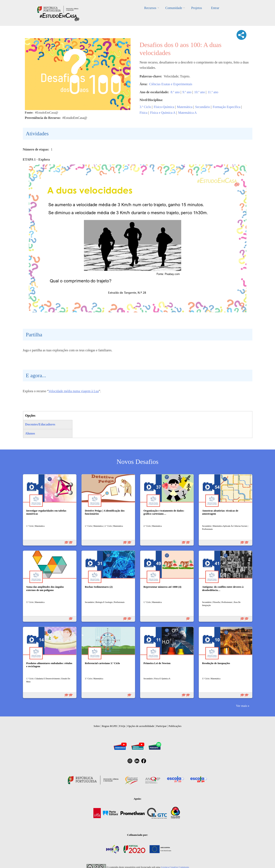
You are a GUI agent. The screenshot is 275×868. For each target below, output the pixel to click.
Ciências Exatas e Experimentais (171, 84)
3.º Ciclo (145, 107)
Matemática (185, 107)
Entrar (215, 8)
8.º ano (175, 92)
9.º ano (187, 92)
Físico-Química (164, 107)
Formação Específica (227, 107)
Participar (161, 726)
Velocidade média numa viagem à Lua (74, 391)
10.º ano (200, 92)
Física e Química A (163, 113)
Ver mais (241, 706)
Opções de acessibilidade (141, 726)
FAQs (122, 726)
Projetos (196, 8)
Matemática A (187, 113)
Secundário (203, 107)
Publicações (175, 726)
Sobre (97, 726)
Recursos (150, 8)
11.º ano (213, 92)
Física (144, 113)
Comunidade (174, 8)
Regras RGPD (109, 726)
